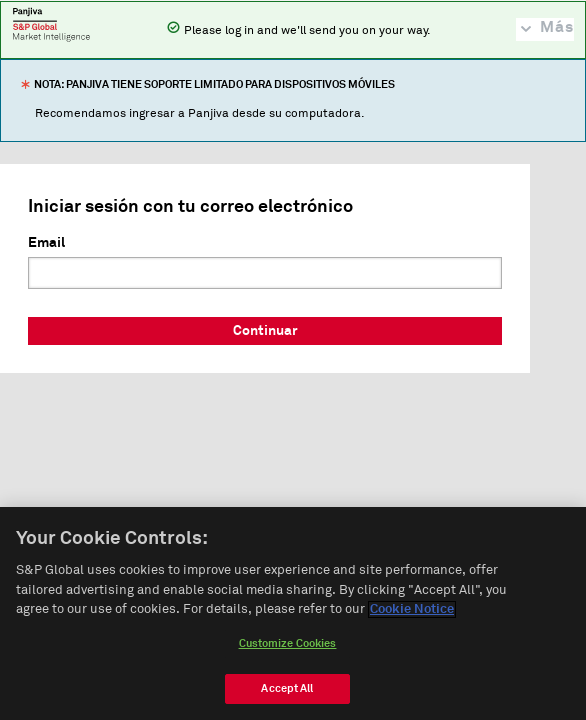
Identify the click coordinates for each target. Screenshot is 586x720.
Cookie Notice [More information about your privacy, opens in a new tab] (412, 610)
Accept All (287, 688)
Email (46, 243)
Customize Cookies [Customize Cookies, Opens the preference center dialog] (288, 643)
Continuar (265, 331)
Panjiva (51, 24)
